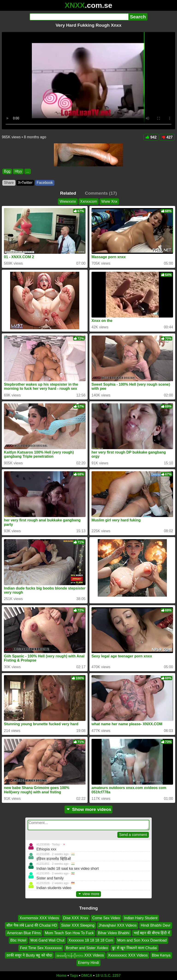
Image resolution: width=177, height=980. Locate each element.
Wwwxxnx (68, 201)
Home (62, 976)
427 (167, 137)
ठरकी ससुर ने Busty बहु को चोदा (29, 955)
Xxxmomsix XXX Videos (39, 918)
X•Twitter (25, 183)
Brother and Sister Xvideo (87, 948)
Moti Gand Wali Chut (47, 940)
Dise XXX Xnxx (76, 918)
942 (151, 137)
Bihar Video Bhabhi (114, 933)
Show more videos (89, 809)
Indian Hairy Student (141, 918)
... (28, 171)
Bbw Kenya (161, 955)
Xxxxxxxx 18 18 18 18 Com (91, 940)
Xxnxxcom (89, 201)
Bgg (7, 171)
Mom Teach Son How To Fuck (69, 933)
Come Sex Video (106, 918)
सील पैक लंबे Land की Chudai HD (32, 925)
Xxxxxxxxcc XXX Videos (128, 955)
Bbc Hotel (18, 940)
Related (68, 193)
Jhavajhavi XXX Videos (118, 925)
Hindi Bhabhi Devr (156, 925)
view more (88, 894)
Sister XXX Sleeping (78, 925)
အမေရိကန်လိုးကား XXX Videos (80, 955)
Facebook (45, 183)
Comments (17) (101, 193)
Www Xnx (109, 201)
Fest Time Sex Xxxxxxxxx (41, 948)
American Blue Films (24, 933)
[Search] (79, 17)
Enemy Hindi (89, 963)
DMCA (87, 976)
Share (9, 183)
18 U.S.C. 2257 (108, 976)
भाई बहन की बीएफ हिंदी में (152, 933)
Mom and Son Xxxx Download (142, 940)
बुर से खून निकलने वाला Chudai (134, 948)
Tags (74, 976)
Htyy (18, 171)
